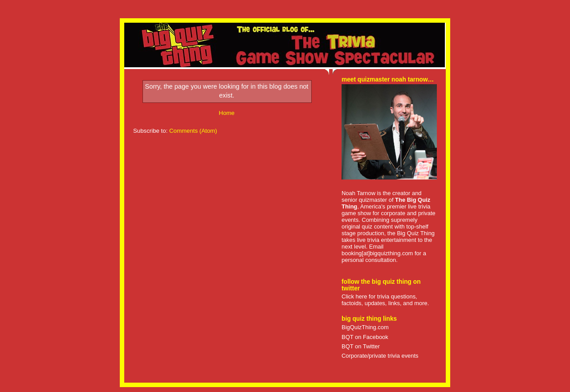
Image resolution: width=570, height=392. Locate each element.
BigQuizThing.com (365, 327)
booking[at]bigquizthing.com (377, 253)
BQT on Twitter (361, 346)
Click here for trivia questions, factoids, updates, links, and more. (385, 300)
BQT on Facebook (365, 337)
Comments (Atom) (193, 131)
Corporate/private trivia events (380, 356)
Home (226, 113)
